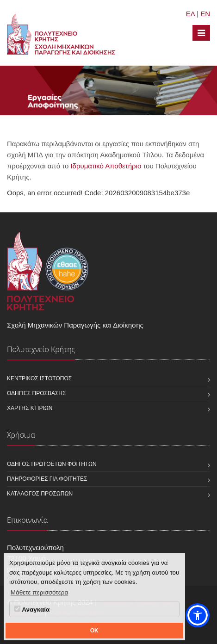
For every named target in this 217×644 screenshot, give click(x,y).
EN (205, 14)
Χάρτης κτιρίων (30, 408)
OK (94, 631)
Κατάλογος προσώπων (40, 494)
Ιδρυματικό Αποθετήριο (106, 166)
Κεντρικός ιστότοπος (39, 378)
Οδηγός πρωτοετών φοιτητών (52, 464)
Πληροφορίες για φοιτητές (47, 479)
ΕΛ (190, 14)
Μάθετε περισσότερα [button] (40, 592)
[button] (198, 615)
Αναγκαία (32, 609)
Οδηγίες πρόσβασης (36, 393)
